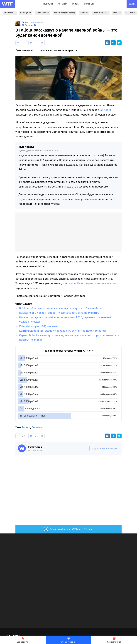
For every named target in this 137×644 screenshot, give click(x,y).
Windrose (10, 13)
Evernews (35, 447)
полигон (89, 4)
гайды (76, 4)
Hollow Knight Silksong (64, 13)
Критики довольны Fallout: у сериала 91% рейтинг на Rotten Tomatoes (63, 331)
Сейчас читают (114, 640)
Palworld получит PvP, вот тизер (39, 326)
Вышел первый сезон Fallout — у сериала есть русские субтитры (59, 313)
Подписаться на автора (104, 448)
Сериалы (37, 427)
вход (132, 4)
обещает (106, 110)
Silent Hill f (42, 13)
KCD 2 (117, 13)
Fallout (25, 22)
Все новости (23, 640)
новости (48, 4)
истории (62, 4)
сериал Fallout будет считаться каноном (93, 283)
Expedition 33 (101, 13)
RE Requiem (26, 13)
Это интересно (68, 640)
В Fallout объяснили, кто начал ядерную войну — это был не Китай (61, 308)
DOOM (84, 13)
